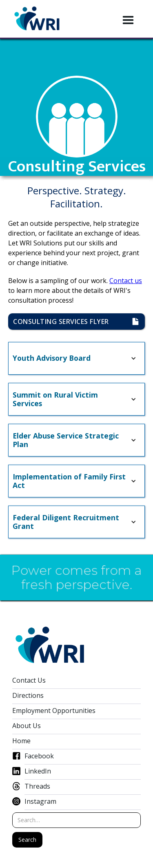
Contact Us (29, 680)
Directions (28, 696)
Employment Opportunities (54, 711)
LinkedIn (38, 771)
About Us (27, 726)
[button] (128, 20)
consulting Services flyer (65, 322)
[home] (37, 19)
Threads (37, 786)
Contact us (126, 281)
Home (21, 741)
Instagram (40, 802)
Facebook (39, 756)
